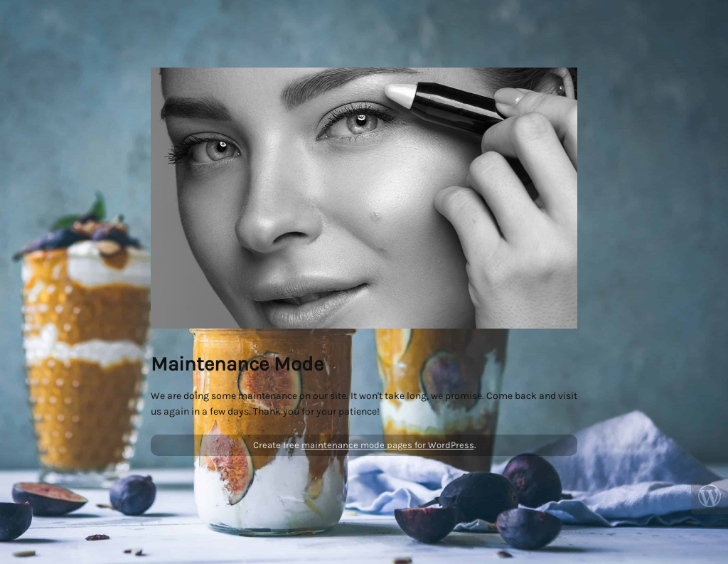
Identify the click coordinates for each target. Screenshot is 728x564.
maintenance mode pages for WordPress (388, 445)
